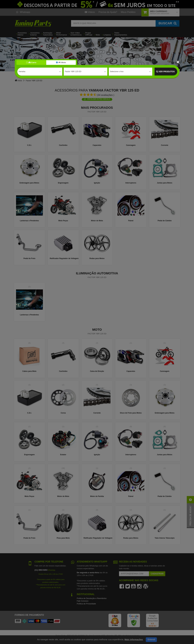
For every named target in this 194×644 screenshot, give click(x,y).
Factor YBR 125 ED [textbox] (73, 71)
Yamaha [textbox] (22, 71)
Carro (31, 62)
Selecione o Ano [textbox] (117, 71)
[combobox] (40, 72)
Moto (61, 62)
